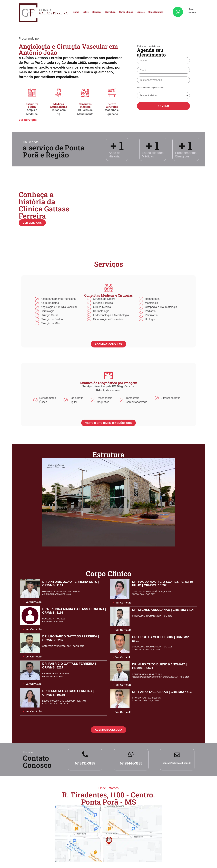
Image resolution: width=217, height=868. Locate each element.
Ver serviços (28, 120)
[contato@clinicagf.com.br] (177, 755)
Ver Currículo (34, 602)
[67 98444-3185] (131, 754)
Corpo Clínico (126, 12)
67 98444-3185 (131, 763)
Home (76, 12)
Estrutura (110, 12)
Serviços (97, 12)
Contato (141, 12)
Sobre (86, 12)
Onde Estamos (156, 12)
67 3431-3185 (85, 763)
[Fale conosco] (178, 12)
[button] (46, 503)
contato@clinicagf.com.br (177, 763)
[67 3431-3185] (85, 754)
